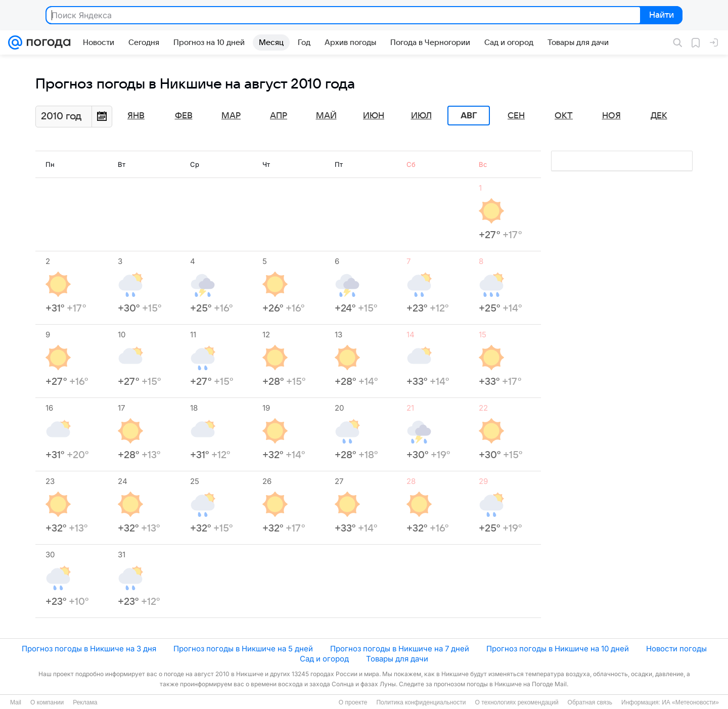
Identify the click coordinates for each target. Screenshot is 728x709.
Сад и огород (324, 659)
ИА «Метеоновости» (690, 702)
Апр (279, 116)
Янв (136, 116)
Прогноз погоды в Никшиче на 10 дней (558, 649)
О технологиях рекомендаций (516, 702)
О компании (47, 702)
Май (326, 116)
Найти (661, 16)
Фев (184, 116)
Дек (659, 116)
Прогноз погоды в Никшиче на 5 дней (243, 649)
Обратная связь (590, 702)
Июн (374, 116)
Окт (564, 116)
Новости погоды (676, 649)
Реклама (85, 702)
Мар (231, 116)
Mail (16, 702)
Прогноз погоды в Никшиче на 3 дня (89, 649)
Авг (469, 116)
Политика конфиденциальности (421, 702)
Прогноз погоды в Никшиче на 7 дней (400, 649)
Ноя (611, 116)
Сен (516, 116)
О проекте (353, 702)
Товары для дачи (397, 659)
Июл (421, 116)
